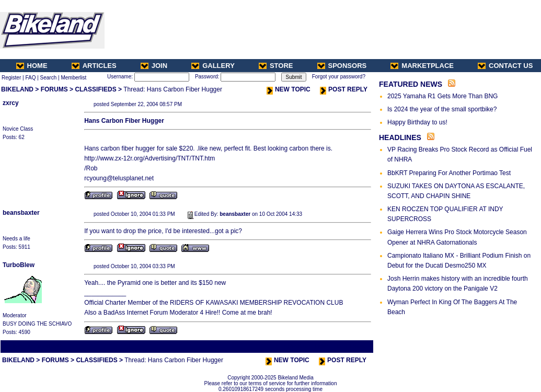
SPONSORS (342, 66)
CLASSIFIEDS (95, 89)
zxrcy (11, 103)
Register (11, 78)
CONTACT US (505, 66)
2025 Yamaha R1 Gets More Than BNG (442, 96)
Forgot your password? (339, 77)
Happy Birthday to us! (417, 122)
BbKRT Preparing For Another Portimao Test (449, 173)
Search (49, 78)
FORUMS (54, 89)
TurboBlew (19, 265)
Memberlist (73, 78)
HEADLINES (400, 137)
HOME (32, 66)
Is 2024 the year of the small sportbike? (442, 109)
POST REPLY (344, 89)
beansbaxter (21, 213)
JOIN (154, 66)
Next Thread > (354, 346)
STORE (276, 66)
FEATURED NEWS (411, 84)
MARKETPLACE (422, 66)
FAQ (30, 78)
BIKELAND (17, 89)
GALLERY (213, 66)
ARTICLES (94, 66)
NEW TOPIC (289, 89)
